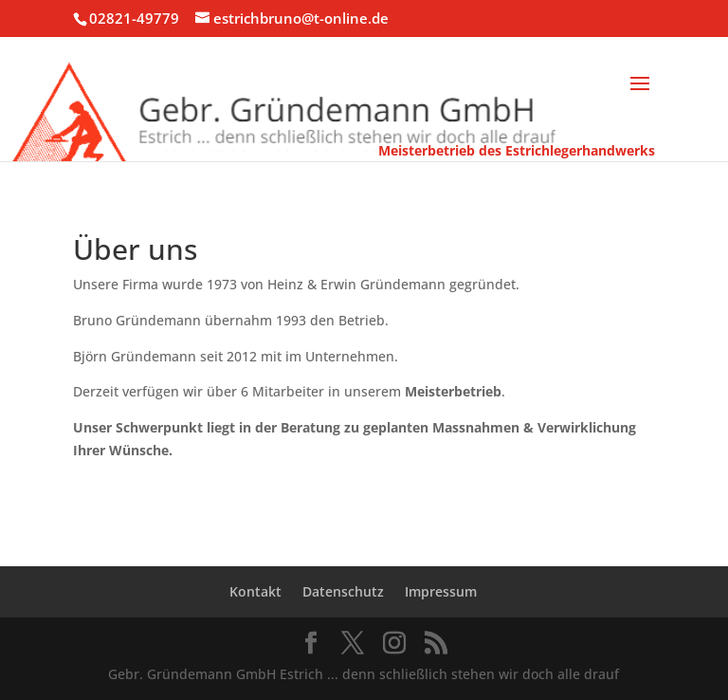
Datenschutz (343, 591)
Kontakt (255, 591)
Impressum (441, 591)
